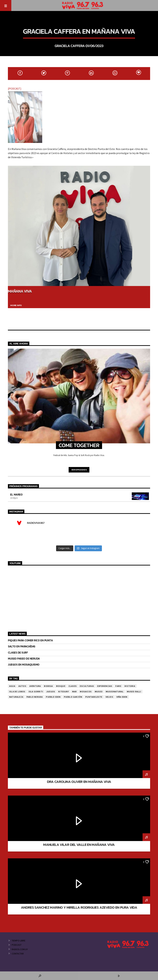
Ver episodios (79, 470)
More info (16, 305)
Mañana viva (79, 23)
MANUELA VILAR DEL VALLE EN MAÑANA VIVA (79, 845)
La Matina (14, 736)
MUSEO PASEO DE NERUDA (24, 659)
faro (118, 686)
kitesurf (64, 692)
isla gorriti (36, 692)
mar (75, 692)
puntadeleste (94, 697)
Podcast (17, 945)
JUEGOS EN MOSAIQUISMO (24, 665)
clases (73, 686)
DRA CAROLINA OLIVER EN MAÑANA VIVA (79, 782)
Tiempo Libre (19, 941)
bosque (61, 686)
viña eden (122, 697)
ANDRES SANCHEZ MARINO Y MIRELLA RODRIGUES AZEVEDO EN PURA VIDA (79, 907)
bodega (48, 686)
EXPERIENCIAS (105, 686)
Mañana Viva (20, 291)
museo (99, 692)
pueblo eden (53, 697)
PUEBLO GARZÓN (73, 697)
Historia (130, 686)
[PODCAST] (15, 89)
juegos (51, 692)
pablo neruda (35, 697)
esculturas (87, 686)
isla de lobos (17, 692)
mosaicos (86, 692)
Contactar (18, 954)
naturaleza (16, 697)
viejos (109, 697)
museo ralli (134, 692)
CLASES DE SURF (18, 653)
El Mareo (16, 494)
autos (22, 686)
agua (12, 686)
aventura (35, 686)
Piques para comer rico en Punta (30, 640)
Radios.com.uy (20, 949)
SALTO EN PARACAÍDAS (22, 646)
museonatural (115, 692)
